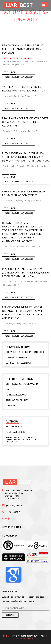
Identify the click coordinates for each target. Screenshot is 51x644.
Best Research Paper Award (22, 384)
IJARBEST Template (17, 357)
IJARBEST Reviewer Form (20, 363)
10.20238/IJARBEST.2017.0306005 (18, 213)
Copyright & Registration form (25, 352)
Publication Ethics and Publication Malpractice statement (21, 439)
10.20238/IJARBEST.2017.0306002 (18, 108)
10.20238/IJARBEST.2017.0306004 (18, 182)
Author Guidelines (17, 400)
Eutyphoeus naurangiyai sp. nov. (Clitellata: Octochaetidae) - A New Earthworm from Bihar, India (25, 157)
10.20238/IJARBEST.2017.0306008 (18, 336)
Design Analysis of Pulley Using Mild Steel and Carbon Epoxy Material (23, 49)
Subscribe (10, 615)
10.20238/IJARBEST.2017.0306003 (18, 143)
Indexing (11, 406)
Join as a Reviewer (16, 395)
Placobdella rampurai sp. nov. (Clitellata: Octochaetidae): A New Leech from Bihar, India (26, 273)
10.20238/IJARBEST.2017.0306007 (18, 297)
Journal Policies (16, 432)
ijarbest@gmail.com (14, 505)
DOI (13, 72)
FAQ (8, 389)
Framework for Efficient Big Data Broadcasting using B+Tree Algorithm (25, 122)
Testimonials (14, 426)
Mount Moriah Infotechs (27, 639)
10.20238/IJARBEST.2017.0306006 (18, 259)
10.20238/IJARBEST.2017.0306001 (18, 77)
